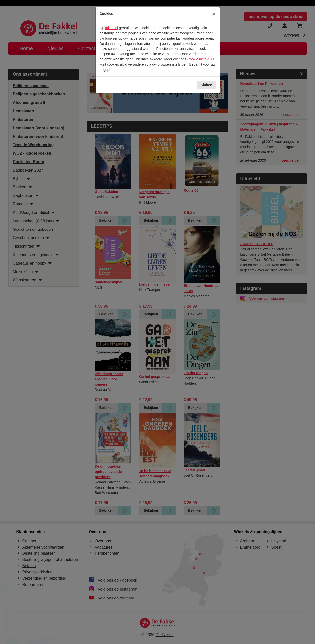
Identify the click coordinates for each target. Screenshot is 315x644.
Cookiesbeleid (198, 59)
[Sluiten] (214, 14)
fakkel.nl (112, 28)
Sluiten (206, 85)
